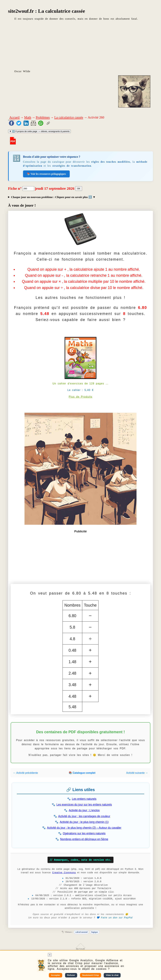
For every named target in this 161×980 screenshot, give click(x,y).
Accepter (56, 975)
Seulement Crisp (90, 975)
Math (28, 117)
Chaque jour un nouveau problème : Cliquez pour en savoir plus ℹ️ (52, 197)
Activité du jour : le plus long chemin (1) (84, 822)
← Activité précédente (26, 773)
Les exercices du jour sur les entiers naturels (84, 805)
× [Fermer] (50, 955)
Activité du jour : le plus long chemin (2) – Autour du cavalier (84, 828)
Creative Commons (64, 872)
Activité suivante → (137, 773)
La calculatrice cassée (69, 117)
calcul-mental (81, 932)
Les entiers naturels (84, 799)
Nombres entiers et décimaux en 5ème (84, 839)
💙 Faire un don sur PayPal (115, 918)
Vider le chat (112, 975)
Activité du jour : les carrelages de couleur (84, 816)
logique (95, 932)
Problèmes (43, 117)
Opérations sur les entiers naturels (84, 833)
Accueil (15, 117)
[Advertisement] (81, 45)
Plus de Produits (81, 397)
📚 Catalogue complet (82, 773)
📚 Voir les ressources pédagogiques (46, 174)
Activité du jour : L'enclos (84, 810)
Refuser (71, 975)
